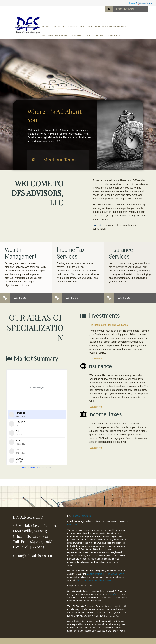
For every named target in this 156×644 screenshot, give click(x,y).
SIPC (117, 594)
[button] (58, 26)
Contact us (98, 225)
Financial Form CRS (81, 516)
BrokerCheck (74, 525)
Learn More (20, 298)
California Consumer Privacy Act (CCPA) (106, 574)
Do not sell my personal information (94, 580)
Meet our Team (59, 160)
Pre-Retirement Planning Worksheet (109, 325)
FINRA (111, 594)
